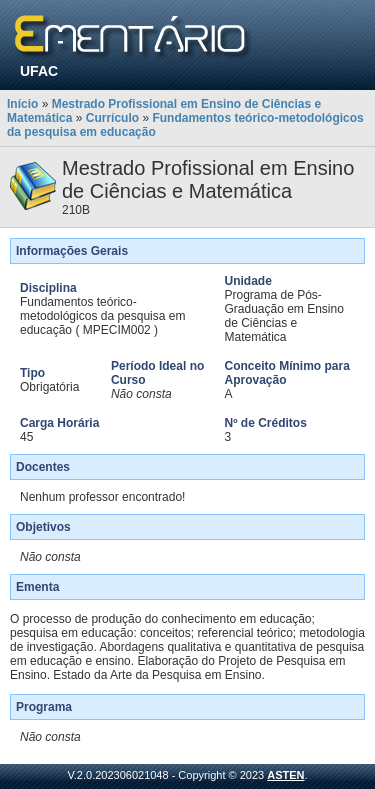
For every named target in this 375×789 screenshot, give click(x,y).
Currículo (112, 118)
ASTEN (285, 775)
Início (22, 104)
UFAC (39, 71)
